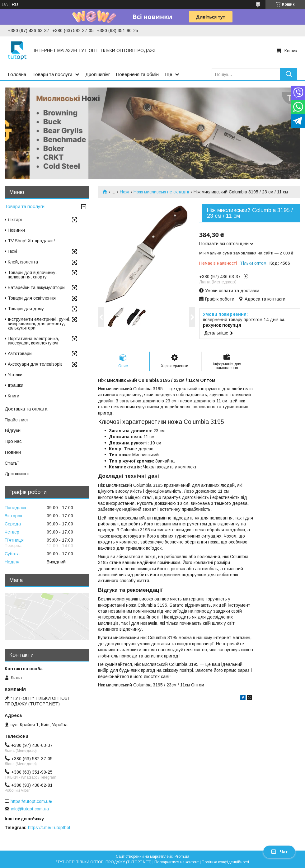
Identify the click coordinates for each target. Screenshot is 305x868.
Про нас (13, 441)
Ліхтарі (15, 220)
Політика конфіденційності (225, 862)
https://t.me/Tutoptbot (49, 828)
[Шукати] (289, 74)
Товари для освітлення (32, 298)
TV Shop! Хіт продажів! (31, 241)
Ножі (124, 192)
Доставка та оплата (26, 409)
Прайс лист (17, 420)
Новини (13, 452)
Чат (279, 852)
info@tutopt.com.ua (30, 809)
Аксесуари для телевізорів (35, 364)
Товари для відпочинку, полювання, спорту (32, 275)
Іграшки (16, 385)
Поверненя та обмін (137, 74)
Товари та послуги (52, 74)
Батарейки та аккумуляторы (37, 287)
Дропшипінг (98, 74)
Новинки (16, 230)
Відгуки (13, 430)
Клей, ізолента (23, 262)
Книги (14, 396)
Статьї (12, 463)
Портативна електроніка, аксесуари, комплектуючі (33, 341)
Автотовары (20, 353)
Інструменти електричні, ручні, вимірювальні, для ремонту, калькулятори (39, 324)
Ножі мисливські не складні (161, 192)
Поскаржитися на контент (177, 862)
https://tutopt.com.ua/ (31, 801)
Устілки (15, 375)
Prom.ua (182, 856)
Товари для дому (26, 309)
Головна (17, 74)
